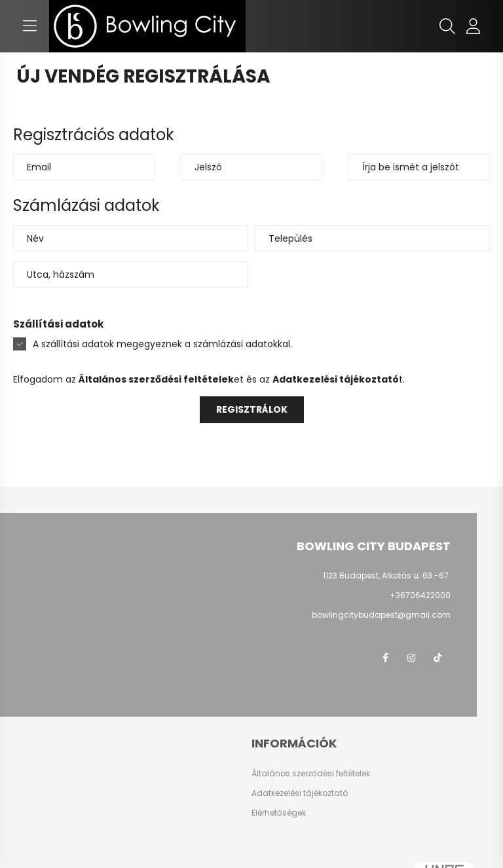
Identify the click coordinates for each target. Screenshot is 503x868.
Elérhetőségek (279, 813)
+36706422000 (420, 595)
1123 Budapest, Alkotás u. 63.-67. (387, 576)
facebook (385, 658)
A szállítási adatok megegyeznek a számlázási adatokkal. (162, 344)
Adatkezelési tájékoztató (300, 793)
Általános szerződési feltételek (311, 774)
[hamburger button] (29, 26)
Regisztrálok (252, 409)
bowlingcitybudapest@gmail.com (381, 615)
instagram (411, 658)
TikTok (438, 658)
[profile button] (474, 26)
